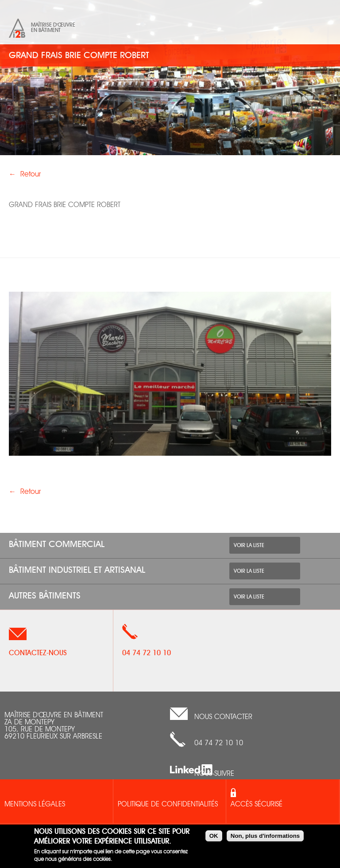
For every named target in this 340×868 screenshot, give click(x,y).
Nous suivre (214, 774)
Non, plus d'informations (265, 836)
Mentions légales (35, 805)
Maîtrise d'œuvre (53, 25)
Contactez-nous (38, 653)
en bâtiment (46, 30)
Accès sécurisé (257, 805)
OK (214, 836)
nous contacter (223, 717)
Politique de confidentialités (168, 805)
